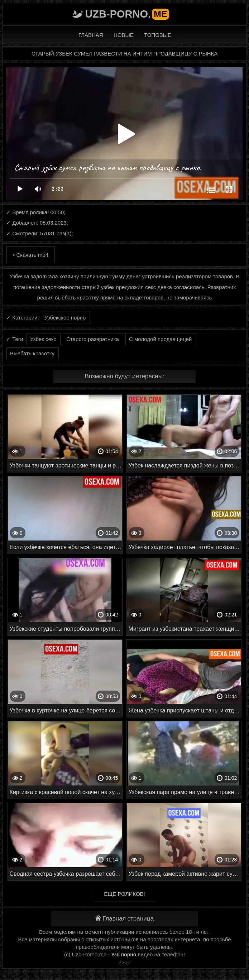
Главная (91, 35)
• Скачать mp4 (31, 255)
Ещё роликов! (124, 894)
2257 (125, 962)
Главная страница (125, 919)
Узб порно (124, 955)
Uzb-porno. (127, 14)
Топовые (158, 35)
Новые (124, 35)
